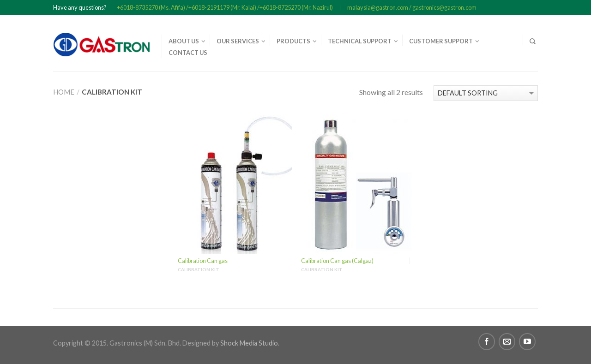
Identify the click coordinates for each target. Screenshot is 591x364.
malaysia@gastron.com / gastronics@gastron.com (412, 8)
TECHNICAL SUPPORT (360, 41)
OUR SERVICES (238, 41)
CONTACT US (188, 53)
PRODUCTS (293, 41)
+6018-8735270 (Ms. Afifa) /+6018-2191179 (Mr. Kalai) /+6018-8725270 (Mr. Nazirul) (225, 8)
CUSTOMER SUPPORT (441, 41)
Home (64, 92)
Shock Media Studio (249, 343)
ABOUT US (184, 41)
